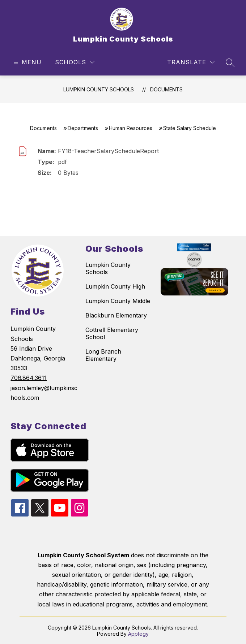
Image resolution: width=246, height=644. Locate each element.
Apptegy (138, 634)
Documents (166, 89)
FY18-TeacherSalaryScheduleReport (108, 151)
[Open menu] (27, 62)
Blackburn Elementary (116, 315)
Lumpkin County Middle (118, 301)
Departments (83, 128)
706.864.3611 (29, 378)
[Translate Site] (191, 62)
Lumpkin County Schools (99, 89)
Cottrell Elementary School (112, 333)
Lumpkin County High (115, 286)
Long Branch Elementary (103, 355)
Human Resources (131, 128)
